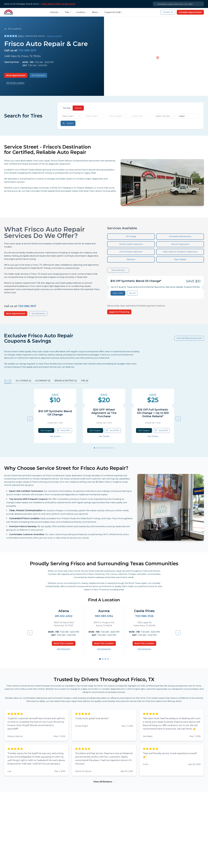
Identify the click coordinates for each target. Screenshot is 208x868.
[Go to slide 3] (99, 448)
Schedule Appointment (190, 12)
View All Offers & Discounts (189, 338)
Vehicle (78, 108)
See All (132, 293)
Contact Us (168, 12)
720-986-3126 (144, 616)
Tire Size (67, 108)
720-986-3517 (27, 50)
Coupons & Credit (114, 12)
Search (68, 123)
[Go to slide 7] (107, 448)
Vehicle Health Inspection (131, 244)
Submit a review (54, 36)
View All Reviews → (104, 782)
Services (55, 12)
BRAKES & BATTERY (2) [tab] (66, 381)
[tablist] (46, 381)
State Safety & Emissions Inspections (180, 252)
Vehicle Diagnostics (180, 244)
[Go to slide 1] (94, 448)
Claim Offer (118, 293)
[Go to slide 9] (111, 448)
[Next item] (178, 419)
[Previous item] (30, 419)
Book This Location (64, 643)
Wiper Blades (180, 259)
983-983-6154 (104, 616)
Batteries (131, 259)
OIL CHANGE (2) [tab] (23, 381)
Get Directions (38, 75)
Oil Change (131, 236)
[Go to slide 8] (109, 448)
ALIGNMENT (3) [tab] (43, 381)
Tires (68, 12)
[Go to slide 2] (97, 448)
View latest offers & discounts (59, 4)
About (96, 12)
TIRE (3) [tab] (85, 381)
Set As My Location (15, 83)
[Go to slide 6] (105, 448)
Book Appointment (16, 75)
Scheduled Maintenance (180, 236)
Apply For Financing (119, 312)
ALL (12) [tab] (8, 381)
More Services (118, 270)
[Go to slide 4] (101, 448)
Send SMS (64, 430)
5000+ (21, 36)
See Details (55, 436)
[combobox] (71, 116)
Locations (82, 12)
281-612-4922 (64, 616)
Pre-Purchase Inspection (131, 252)
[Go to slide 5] (103, 448)
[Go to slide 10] (114, 448)
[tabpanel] (104, 419)
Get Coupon (46, 430)
